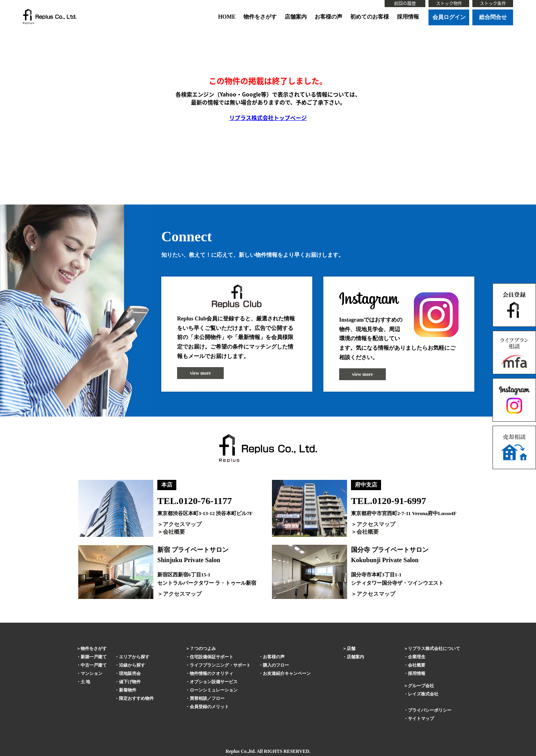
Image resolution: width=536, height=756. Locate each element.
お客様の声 (328, 17)
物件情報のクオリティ (211, 673)
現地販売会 (130, 673)
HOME (227, 17)
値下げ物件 (130, 682)
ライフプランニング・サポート (220, 665)
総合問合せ (493, 17)
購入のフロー (276, 665)
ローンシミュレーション (214, 690)
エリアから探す (134, 657)
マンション (92, 673)
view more (201, 373)
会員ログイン (449, 17)
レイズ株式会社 (423, 694)
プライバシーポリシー (430, 710)
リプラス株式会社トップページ (268, 117)
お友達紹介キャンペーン (287, 673)
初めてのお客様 (370, 17)
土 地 (86, 682)
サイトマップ (421, 718)
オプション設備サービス (214, 682)
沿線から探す (132, 665)
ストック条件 (493, 3)
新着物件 (128, 690)
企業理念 (417, 657)
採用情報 (408, 17)
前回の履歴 (405, 3)
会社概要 (174, 532)
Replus (233, 751)
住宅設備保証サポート (211, 657)
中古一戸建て (94, 665)
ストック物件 (449, 3)
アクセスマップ (182, 524)
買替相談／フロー (207, 698)
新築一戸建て (94, 657)
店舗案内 (296, 17)
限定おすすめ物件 (136, 698)
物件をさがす (260, 17)
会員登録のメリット (209, 707)
